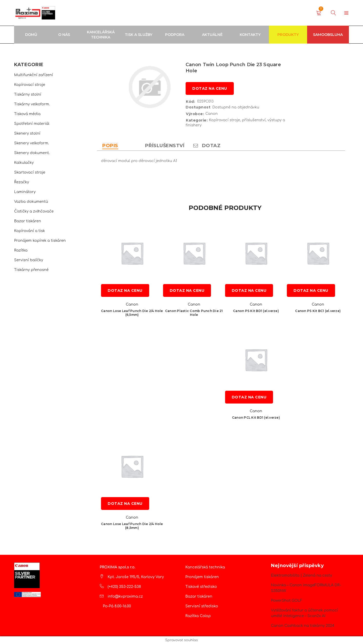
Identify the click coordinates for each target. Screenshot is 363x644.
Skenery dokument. (32, 153)
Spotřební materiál (32, 124)
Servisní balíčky (29, 260)
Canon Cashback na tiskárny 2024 (303, 626)
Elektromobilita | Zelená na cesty (301, 575)
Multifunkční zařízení (34, 75)
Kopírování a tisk (29, 231)
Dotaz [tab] (207, 146)
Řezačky (22, 182)
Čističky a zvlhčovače (34, 211)
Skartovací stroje (30, 172)
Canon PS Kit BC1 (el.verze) (318, 311)
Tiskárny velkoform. (32, 104)
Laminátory (25, 192)
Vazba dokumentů (31, 202)
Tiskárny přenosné (31, 270)
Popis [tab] (110, 146)
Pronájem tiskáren (202, 577)
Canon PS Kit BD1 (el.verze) (256, 311)
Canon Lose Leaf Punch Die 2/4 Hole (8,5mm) (132, 526)
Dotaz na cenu (210, 88)
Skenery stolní (27, 133)
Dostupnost (198, 107)
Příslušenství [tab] (165, 146)
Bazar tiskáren (28, 221)
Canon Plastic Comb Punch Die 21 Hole (194, 313)
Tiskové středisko (201, 587)
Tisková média (27, 114)
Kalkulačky (24, 163)
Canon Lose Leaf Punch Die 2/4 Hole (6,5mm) (132, 313)
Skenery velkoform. (32, 143)
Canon (211, 114)
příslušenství (254, 120)
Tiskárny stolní (28, 94)
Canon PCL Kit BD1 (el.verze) (256, 417)
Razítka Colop (198, 616)
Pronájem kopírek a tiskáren (40, 241)
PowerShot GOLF (287, 601)
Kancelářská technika (205, 567)
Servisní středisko (202, 606)
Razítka (21, 250)
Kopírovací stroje (30, 85)
